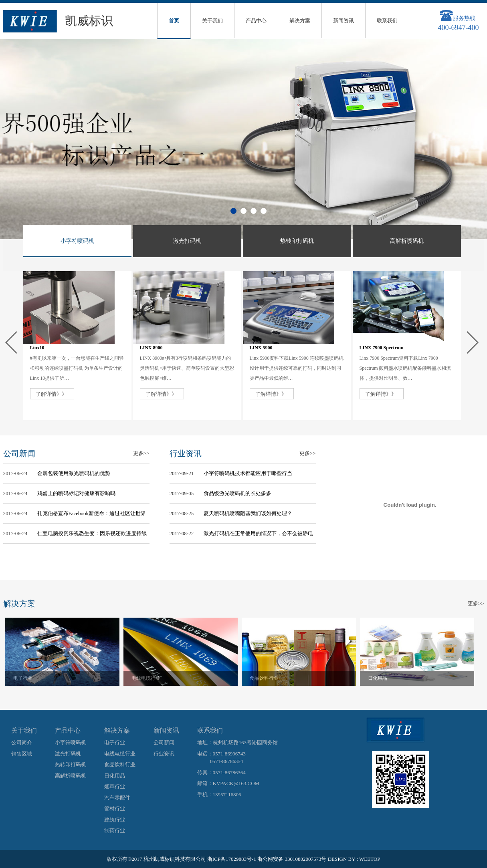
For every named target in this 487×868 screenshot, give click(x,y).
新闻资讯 (344, 21)
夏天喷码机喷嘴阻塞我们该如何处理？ (248, 513)
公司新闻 (164, 742)
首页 (174, 21)
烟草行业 (115, 786)
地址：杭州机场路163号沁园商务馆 (238, 742)
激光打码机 (68, 754)
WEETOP (370, 859)
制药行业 (115, 831)
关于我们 (212, 21)
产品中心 (256, 21)
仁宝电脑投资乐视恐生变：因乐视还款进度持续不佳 (92, 536)
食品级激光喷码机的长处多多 (237, 493)
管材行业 (115, 809)
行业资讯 (164, 754)
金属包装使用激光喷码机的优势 (74, 473)
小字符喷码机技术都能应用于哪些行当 (248, 473)
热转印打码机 (71, 764)
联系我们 (387, 21)
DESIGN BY (342, 859)
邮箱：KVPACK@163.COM (228, 783)
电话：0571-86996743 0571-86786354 (221, 758)
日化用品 (378, 678)
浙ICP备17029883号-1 (232, 859)
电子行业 (23, 678)
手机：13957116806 (219, 794)
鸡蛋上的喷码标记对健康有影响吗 (76, 493)
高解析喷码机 (71, 776)
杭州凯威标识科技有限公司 (175, 859)
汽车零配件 (117, 798)
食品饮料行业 (264, 678)
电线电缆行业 (146, 678)
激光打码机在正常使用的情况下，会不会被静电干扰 (258, 536)
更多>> (141, 453)
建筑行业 (115, 820)
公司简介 (22, 742)
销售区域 (22, 754)
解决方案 (300, 21)
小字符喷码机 (71, 742)
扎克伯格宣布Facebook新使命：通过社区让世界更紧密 (92, 516)
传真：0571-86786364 (221, 772)
